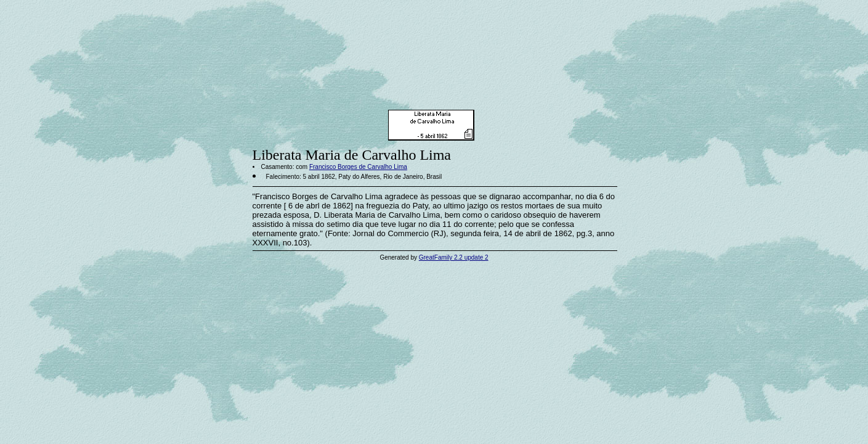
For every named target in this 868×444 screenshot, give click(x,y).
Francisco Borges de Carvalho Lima (358, 167)
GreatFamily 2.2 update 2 (454, 257)
